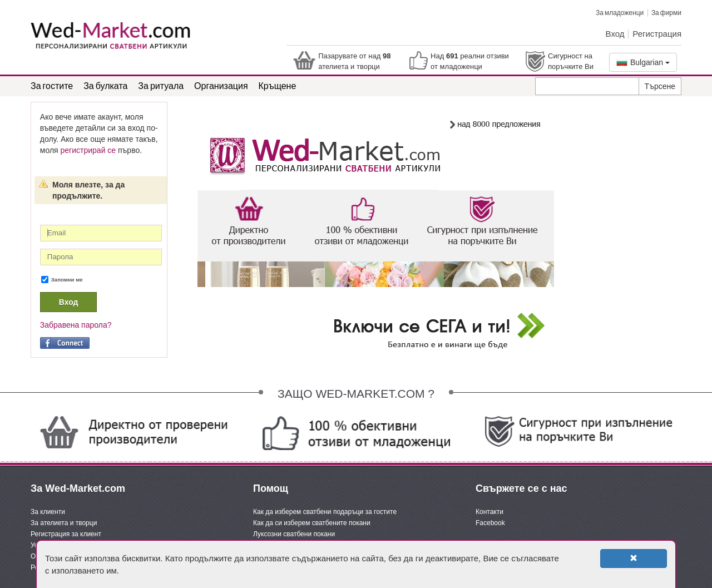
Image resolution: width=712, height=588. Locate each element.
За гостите (52, 85)
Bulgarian (643, 62)
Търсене (660, 86)
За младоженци (620, 13)
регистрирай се (88, 150)
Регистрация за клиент (66, 534)
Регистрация (657, 33)
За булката (105, 85)
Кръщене (278, 85)
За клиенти (48, 512)
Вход (615, 33)
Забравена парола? (76, 325)
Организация (221, 85)
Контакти (489, 512)
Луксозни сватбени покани (294, 534)
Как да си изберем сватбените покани (312, 523)
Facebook (490, 523)
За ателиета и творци (64, 523)
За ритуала (161, 85)
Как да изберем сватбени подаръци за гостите (325, 512)
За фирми (666, 13)
